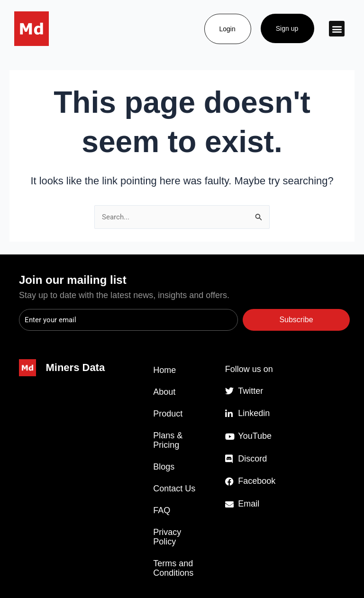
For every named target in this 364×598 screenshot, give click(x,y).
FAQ (162, 510)
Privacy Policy (167, 537)
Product (168, 414)
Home (164, 370)
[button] (337, 29)
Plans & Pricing (168, 440)
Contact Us (174, 489)
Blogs (164, 467)
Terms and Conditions (173, 568)
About (164, 392)
